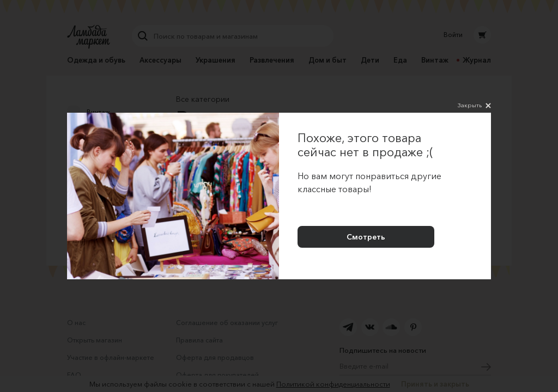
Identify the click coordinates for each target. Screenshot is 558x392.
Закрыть (474, 106)
